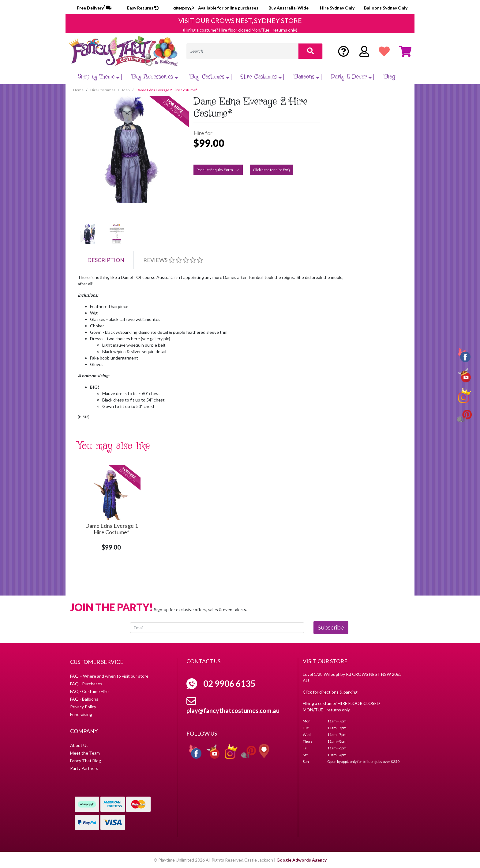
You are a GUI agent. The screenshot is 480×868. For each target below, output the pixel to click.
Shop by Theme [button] (100, 77)
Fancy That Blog (86, 761)
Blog (390, 77)
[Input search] (242, 51)
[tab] (106, 260)
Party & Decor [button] (352, 77)
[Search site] (310, 51)
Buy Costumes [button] (210, 77)
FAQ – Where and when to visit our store (109, 676)
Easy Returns (143, 8)
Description (106, 260)
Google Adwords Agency (302, 860)
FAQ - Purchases (86, 684)
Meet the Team (85, 753)
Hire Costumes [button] (262, 77)
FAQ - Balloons (84, 699)
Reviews (173, 260)
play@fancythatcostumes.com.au (233, 710)
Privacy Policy (83, 707)
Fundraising (81, 714)
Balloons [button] (307, 77)
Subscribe (331, 628)
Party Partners (84, 768)
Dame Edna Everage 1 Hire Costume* (111, 529)
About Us (79, 745)
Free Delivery (94, 8)
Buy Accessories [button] (156, 77)
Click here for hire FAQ (272, 170)
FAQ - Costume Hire (89, 691)
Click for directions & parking (330, 692)
